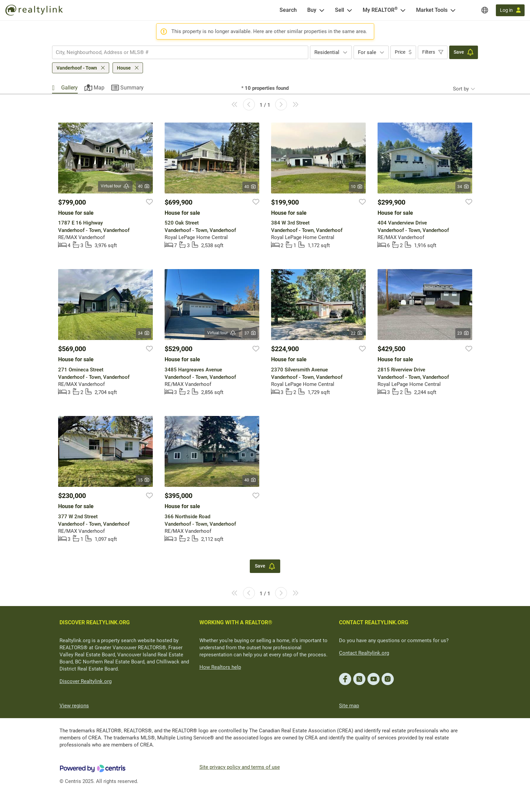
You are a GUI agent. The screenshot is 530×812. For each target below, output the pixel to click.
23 (463, 333)
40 (143, 186)
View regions (74, 706)
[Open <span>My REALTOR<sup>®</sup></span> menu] (403, 10)
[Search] (288, 10)
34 (463, 187)
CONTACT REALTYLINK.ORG (374, 622)
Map (99, 88)
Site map (349, 706)
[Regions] (485, 10)
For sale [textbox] (367, 52)
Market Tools (432, 10)
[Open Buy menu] (322, 10)
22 (356, 333)
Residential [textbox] (327, 52)
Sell (340, 10)
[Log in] (510, 10)
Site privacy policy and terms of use (240, 767)
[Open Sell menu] (350, 10)
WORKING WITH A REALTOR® (236, 622)
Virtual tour (115, 186)
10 (356, 187)
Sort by (461, 89)
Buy (312, 10)
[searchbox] (176, 52)
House (124, 68)
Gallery (69, 88)
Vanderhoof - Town (77, 68)
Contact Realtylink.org (364, 653)
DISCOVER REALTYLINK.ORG (95, 622)
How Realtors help (220, 667)
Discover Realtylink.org (86, 681)
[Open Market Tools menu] (453, 10)
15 (143, 480)
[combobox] (180, 52)
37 (250, 333)
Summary (132, 88)
